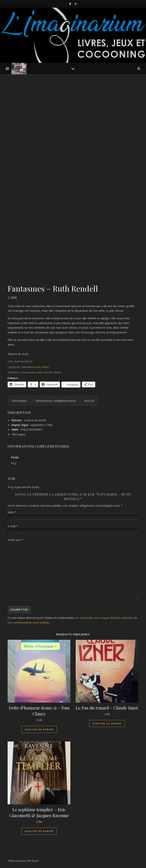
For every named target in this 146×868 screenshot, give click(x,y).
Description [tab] (19, 401)
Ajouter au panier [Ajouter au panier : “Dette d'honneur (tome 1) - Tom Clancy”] (39, 729)
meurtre (48, 372)
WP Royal (33, 861)
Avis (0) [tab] (89, 401)
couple (39, 372)
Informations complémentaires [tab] (56, 401)
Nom (12, 512)
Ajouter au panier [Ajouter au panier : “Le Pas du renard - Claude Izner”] (107, 723)
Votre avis (15, 540)
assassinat (27, 372)
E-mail (13, 526)
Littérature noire (31, 367)
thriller (45, 367)
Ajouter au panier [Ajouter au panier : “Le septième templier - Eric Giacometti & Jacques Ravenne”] (39, 831)
